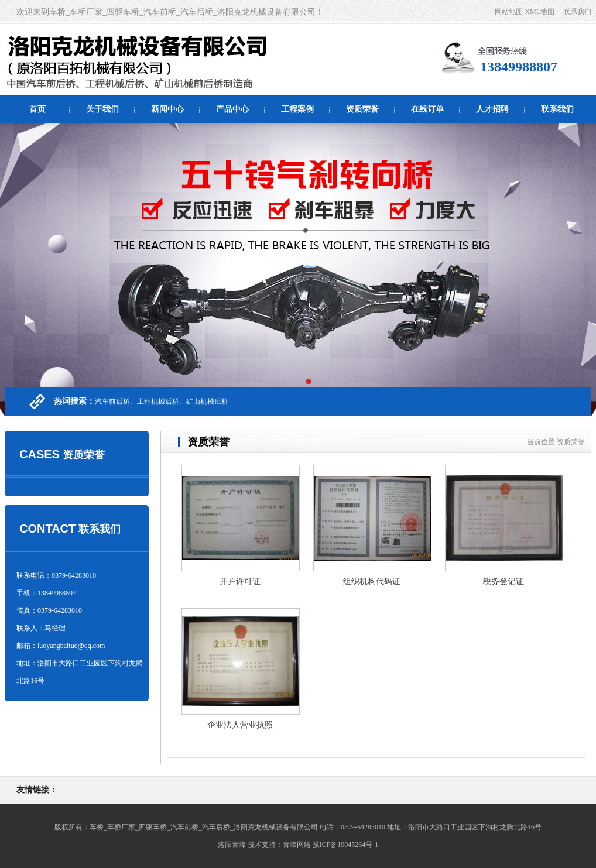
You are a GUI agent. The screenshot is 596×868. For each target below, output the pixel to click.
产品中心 (232, 109)
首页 (37, 109)
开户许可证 (240, 581)
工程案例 (297, 109)
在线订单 (427, 109)
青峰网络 (297, 845)
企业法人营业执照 (240, 725)
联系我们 (577, 12)
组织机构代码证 (372, 581)
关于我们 (102, 109)
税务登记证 (503, 581)
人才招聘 (492, 109)
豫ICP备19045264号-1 (346, 845)
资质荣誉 (362, 109)
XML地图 (540, 12)
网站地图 (509, 12)
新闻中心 (167, 109)
